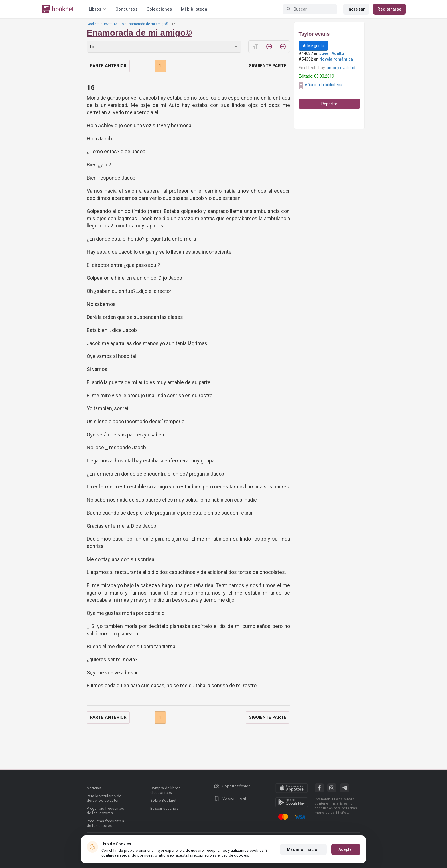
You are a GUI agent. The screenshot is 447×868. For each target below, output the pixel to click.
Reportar (329, 104)
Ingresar (356, 9)
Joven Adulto (113, 24)
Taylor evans (314, 34)
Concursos (126, 9)
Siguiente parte (268, 66)
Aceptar (346, 849)
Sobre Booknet (163, 800)
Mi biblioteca (194, 9)
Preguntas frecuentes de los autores (105, 823)
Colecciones (159, 9)
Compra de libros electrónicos (165, 790)
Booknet (93, 24)
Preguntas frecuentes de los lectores (105, 811)
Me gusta (313, 46)
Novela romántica (336, 59)
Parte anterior (108, 66)
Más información (303, 849)
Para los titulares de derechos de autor (104, 798)
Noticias (94, 788)
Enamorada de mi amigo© (148, 24)
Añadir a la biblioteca (323, 85)
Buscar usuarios (164, 808)
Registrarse (389, 9)
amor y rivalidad (341, 68)
